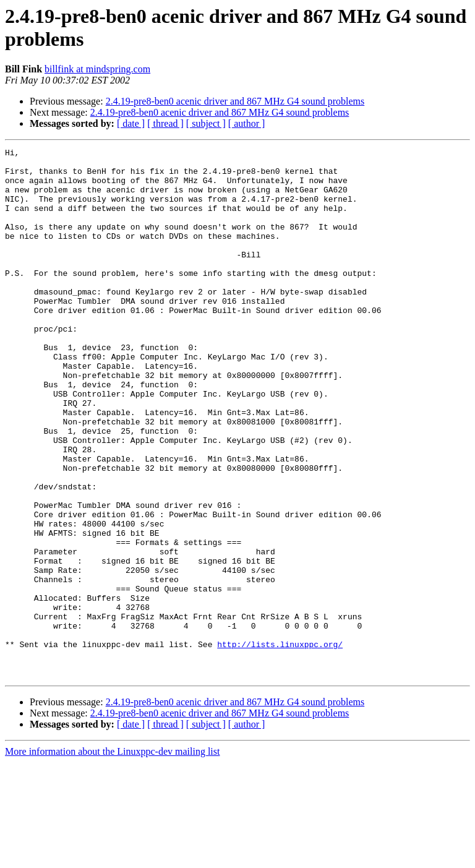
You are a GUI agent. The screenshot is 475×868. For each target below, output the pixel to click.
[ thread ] (165, 123)
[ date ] (131, 123)
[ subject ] (206, 123)
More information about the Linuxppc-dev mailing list (112, 857)
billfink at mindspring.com (97, 69)
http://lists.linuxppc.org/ (280, 744)
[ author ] (247, 123)
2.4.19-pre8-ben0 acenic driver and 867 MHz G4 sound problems (235, 101)
